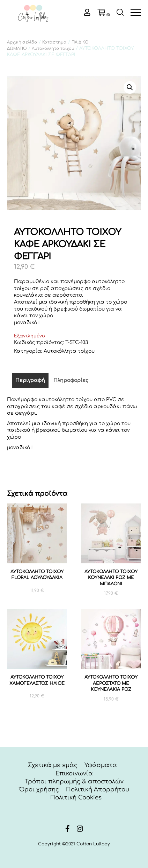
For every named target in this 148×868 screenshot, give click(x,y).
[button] (130, 87)
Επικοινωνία (74, 773)
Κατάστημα (54, 42)
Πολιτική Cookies (76, 797)
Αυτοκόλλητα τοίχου (53, 49)
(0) (108, 15)
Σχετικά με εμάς (53, 765)
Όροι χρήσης (39, 789)
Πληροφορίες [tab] (71, 380)
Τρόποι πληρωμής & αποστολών (74, 781)
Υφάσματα (101, 765)
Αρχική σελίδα (22, 42)
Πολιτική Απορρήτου (98, 789)
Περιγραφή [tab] (30, 380)
